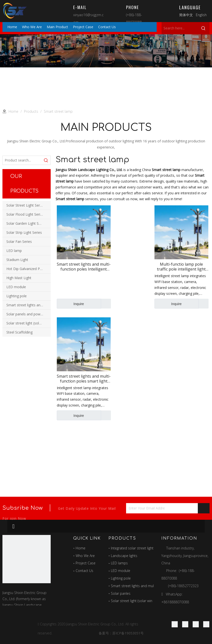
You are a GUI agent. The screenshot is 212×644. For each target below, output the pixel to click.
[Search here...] (180, 28)
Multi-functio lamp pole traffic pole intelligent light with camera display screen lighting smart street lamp (181, 267)
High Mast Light (19, 278)
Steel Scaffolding (19, 332)
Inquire (70, 304)
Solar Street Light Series (25, 205)
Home (81, 548)
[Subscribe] (204, 508)
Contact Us (84, 571)
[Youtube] (206, 624)
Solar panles (121, 593)
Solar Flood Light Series (25, 214)
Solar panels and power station (29, 314)
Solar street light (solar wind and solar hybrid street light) (29, 323)
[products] (106, 51)
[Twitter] (196, 624)
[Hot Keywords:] (203, 28)
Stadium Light (17, 260)
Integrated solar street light (132, 548)
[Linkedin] (185, 624)
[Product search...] (22, 160)
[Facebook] (175, 624)
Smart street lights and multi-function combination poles (29, 305)
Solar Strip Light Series (24, 232)
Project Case (86, 563)
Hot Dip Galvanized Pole (26, 269)
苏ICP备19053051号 (128, 633)
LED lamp (14, 251)
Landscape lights (124, 556)
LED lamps (119, 563)
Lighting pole (17, 296)
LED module (16, 287)
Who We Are (85, 556)
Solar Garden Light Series (26, 223)
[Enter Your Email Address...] (145, 508)
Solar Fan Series (19, 241)
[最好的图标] (27, 559)
